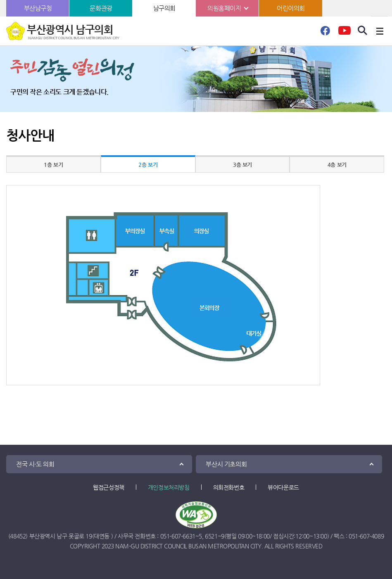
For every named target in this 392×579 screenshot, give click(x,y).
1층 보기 (53, 165)
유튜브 (344, 33)
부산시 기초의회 (226, 464)
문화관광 (101, 8)
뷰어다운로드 (283, 487)
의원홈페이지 (224, 8)
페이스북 (325, 33)
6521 (211, 536)
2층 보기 (148, 165)
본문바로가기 (0, 0)
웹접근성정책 (109, 487)
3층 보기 (242, 165)
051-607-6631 (178, 536)
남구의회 (164, 8)
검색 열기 (363, 31)
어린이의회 (291, 8)
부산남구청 (38, 8)
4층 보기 (337, 165)
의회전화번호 (229, 487)
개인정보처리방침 (169, 487)
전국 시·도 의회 (35, 464)
